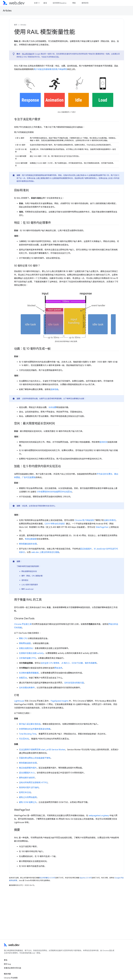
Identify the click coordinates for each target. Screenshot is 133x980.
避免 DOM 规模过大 (28, 802)
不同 (57, 57)
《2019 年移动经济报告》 (55, 524)
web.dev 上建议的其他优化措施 (45, 552)
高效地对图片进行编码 (29, 788)
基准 (45, 3)
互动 (70, 492)
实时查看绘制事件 (27, 688)
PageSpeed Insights (60, 701)
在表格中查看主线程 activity (31, 653)
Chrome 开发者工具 (23, 624)
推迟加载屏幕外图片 (28, 768)
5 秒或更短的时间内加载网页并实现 (52, 492)
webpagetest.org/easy (99, 816)
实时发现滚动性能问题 (74, 683)
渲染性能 (54, 389)
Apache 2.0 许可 (86, 878)
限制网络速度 (25, 643)
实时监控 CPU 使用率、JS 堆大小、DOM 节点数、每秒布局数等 (69, 663)
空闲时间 (104, 442)
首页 (16, 25)
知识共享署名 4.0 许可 (47, 878)
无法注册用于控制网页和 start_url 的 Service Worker (42, 750)
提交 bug (7, 964)
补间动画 (52, 407)
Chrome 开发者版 (11, 978)
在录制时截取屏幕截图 (29, 673)
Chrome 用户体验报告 (84, 520)
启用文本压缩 (25, 792)
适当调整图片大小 (27, 773)
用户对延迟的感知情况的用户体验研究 (50, 69)
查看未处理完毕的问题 (13, 968)
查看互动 (23, 678)
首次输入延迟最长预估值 (30, 724)
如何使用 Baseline (59, 3)
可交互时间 (24, 739)
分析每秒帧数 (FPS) (28, 658)
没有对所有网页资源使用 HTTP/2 (33, 783)
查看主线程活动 (26, 648)
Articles (7, 11)
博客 (74, 3)
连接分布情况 (110, 520)
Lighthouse (19, 701)
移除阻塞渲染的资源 (28, 544)
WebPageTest (102, 527)
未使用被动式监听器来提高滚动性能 (35, 729)
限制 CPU (23, 638)
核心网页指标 (27, 54)
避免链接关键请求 (27, 778)
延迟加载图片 (86, 549)
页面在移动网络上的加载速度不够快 (35, 758)
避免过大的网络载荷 (28, 797)
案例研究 (85, 3)
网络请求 (58, 668)
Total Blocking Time (28, 734)
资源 (36, 3)
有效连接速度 (31, 539)
